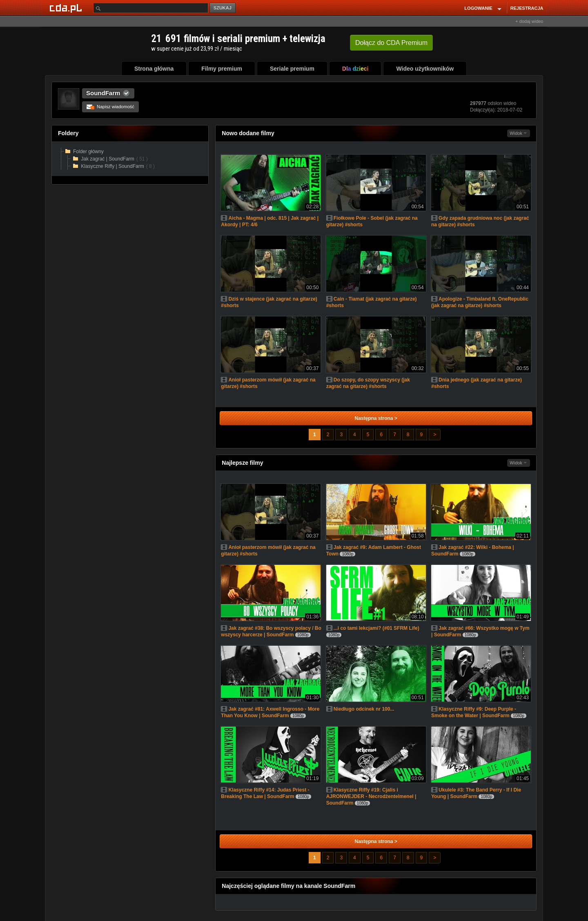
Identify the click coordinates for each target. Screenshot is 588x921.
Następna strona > (376, 418)
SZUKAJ (223, 8)
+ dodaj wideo (529, 21)
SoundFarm (103, 93)
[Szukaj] (151, 8)
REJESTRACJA (527, 8)
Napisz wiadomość (110, 107)
